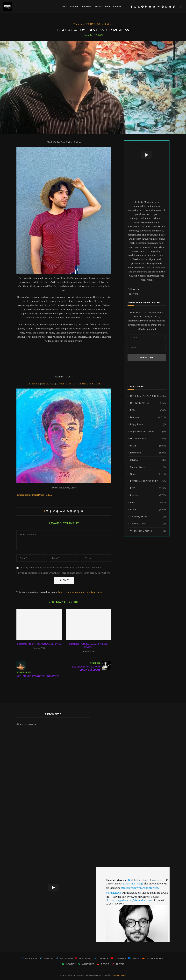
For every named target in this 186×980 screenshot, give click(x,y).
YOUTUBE (95, 384)
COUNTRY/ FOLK (148, 403)
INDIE (148, 446)
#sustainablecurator (27, 495)
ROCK (148, 510)
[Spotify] (163, 7)
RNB (148, 503)
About (107, 7)
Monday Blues (148, 467)
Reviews (98, 7)
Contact (117, 7)
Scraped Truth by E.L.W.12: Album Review (89, 646)
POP (148, 488)
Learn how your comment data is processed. (81, 592)
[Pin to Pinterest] (57, 511)
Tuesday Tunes (148, 524)
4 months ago (156, 880)
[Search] (181, 7)
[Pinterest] (143, 7)
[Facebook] (132, 7)
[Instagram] (139, 7)
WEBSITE (83, 384)
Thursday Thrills (148, 517)
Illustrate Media (119, 975)
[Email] (154, 7)
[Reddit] (170, 7)
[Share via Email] (82, 511)
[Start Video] (147, 155)
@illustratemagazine (27, 724)
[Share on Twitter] (54, 511)
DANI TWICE (45, 495)
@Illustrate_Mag (139, 880)
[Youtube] (150, 7)
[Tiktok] (174, 7)
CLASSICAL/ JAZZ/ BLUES (148, 396)
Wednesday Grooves (148, 531)
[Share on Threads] (78, 511)
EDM (148, 410)
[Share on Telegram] (71, 511)
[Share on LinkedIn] (61, 511)
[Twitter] (135, 7)
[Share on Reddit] (64, 511)
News (64, 7)
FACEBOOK (34, 384)
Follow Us (133, 294)
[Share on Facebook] (51, 511)
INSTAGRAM (48, 384)
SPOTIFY (61, 384)
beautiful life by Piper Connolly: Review (39, 644)
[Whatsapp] (166, 7)
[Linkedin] (146, 7)
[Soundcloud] (158, 7)
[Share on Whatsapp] (68, 511)
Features (74, 7)
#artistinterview (149, 888)
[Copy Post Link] (75, 511)
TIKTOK (72, 384)
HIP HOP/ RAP (148, 439)
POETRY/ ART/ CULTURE (148, 481)
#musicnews (114, 893)
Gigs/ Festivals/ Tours (148, 432)
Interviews (86, 7)
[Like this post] (47, 511)
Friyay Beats (148, 424)
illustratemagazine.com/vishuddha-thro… (130, 900)
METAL (148, 460)
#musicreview (130, 888)
